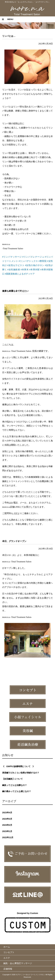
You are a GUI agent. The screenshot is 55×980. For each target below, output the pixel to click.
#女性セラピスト (16, 265)
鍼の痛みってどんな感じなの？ (17, 791)
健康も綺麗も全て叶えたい (15, 291)
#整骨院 (43, 261)
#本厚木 (25, 270)
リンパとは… (9, 36)
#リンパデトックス (28, 261)
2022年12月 (8, 837)
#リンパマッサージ (12, 257)
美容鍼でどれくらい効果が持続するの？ (21, 773)
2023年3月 (7, 819)
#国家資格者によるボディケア (20, 274)
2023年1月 (7, 831)
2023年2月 (7, 825)
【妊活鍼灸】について (12, 779)
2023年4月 (7, 813)
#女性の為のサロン (35, 265)
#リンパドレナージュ (33, 257)
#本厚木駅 (34, 270)
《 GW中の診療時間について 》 (18, 766)
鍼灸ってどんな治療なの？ (15, 785)
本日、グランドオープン (14, 541)
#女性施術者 (14, 270)
